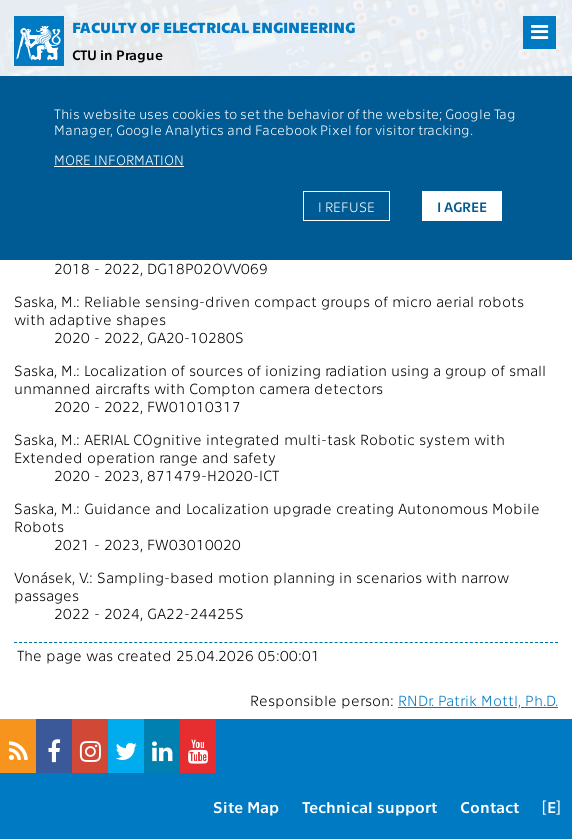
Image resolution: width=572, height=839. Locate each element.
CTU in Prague (117, 54)
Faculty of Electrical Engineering (213, 27)
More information (119, 159)
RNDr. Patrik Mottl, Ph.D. (478, 700)
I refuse (346, 206)
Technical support (369, 806)
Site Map (246, 806)
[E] (551, 806)
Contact (489, 806)
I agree (462, 206)
